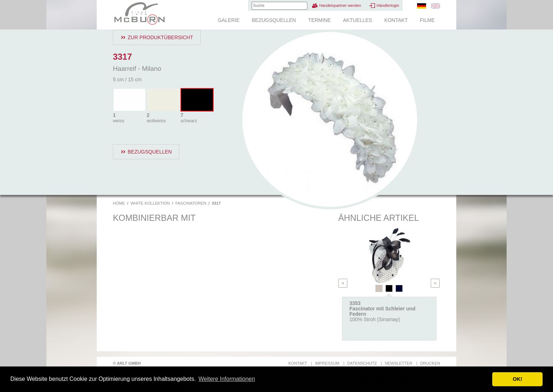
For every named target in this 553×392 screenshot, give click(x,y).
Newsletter (398, 363)
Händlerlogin (388, 5)
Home (119, 203)
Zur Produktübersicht (160, 37)
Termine (319, 20)
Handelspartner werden (340, 5)
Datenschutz (362, 363)
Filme (427, 20)
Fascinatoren (191, 203)
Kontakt (396, 20)
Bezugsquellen (274, 20)
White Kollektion (150, 203)
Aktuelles (358, 20)
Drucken (430, 363)
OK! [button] (517, 379)
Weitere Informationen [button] (227, 379)
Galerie (229, 20)
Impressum (327, 363)
